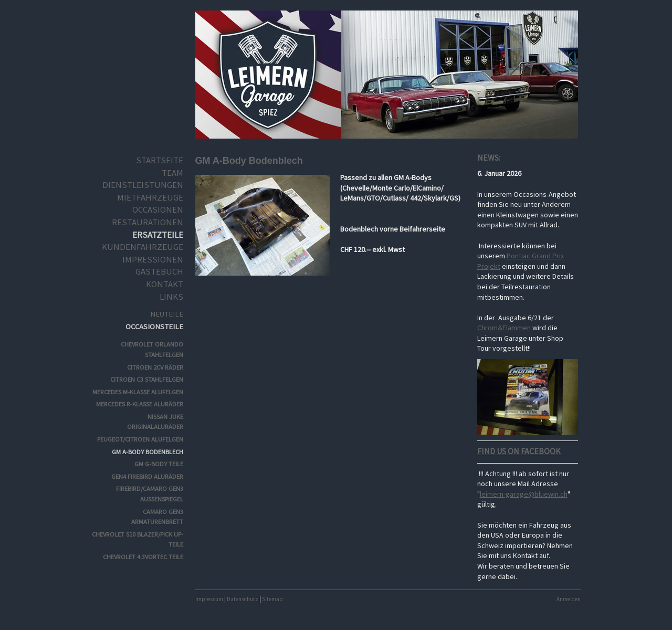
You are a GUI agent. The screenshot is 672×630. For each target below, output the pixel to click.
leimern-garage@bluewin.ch (524, 494)
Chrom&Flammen (504, 328)
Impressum (209, 599)
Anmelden (569, 599)
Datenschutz (243, 599)
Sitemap (272, 599)
